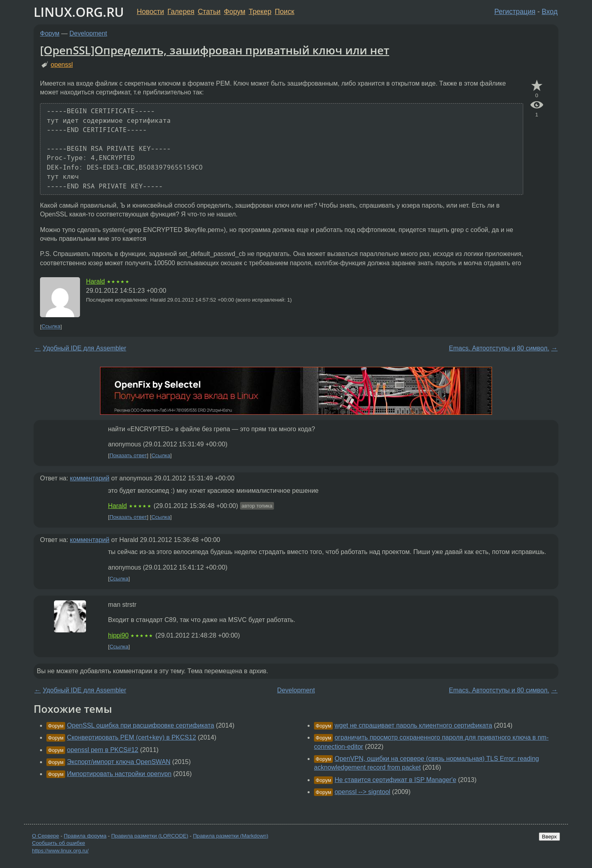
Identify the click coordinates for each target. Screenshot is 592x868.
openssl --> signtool (362, 792)
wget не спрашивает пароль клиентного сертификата (413, 725)
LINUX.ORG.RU (79, 12)
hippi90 (118, 635)
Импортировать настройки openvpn (119, 774)
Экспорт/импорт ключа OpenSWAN (119, 762)
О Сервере (46, 836)
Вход (550, 12)
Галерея (181, 12)
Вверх (549, 837)
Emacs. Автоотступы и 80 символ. (499, 348)
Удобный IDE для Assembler (85, 348)
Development (88, 33)
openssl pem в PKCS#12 (102, 750)
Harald (95, 281)
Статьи (209, 12)
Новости (150, 12)
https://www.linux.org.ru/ (60, 851)
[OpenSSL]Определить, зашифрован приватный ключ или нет (215, 50)
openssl (62, 65)
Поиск (285, 12)
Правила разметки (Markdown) (230, 836)
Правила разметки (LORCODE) (150, 836)
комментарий (90, 478)
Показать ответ (128, 455)
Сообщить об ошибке (59, 843)
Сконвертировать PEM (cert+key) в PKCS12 (131, 737)
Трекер (260, 12)
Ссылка (51, 327)
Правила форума (85, 836)
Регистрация (515, 12)
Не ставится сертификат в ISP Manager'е (395, 780)
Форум (235, 12)
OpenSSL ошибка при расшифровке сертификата (140, 725)
